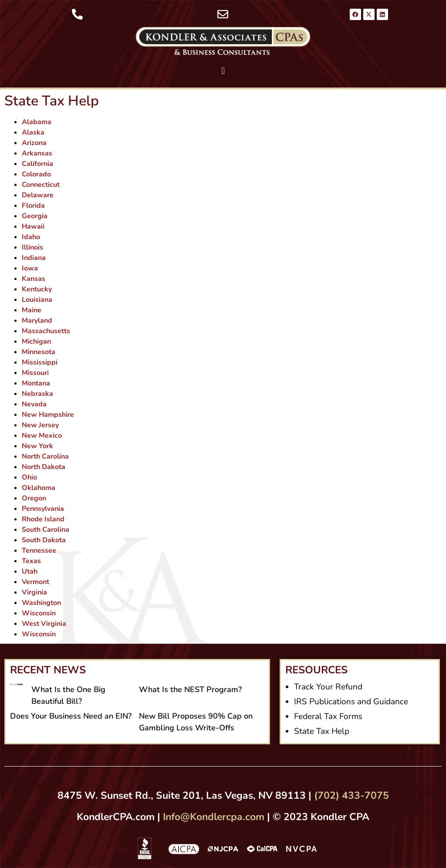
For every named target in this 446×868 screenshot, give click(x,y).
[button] (223, 71)
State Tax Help (322, 731)
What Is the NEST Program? (190, 689)
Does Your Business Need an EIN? (71, 716)
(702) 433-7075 (351, 795)
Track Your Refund (328, 687)
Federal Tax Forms (328, 716)
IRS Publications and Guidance (351, 702)
